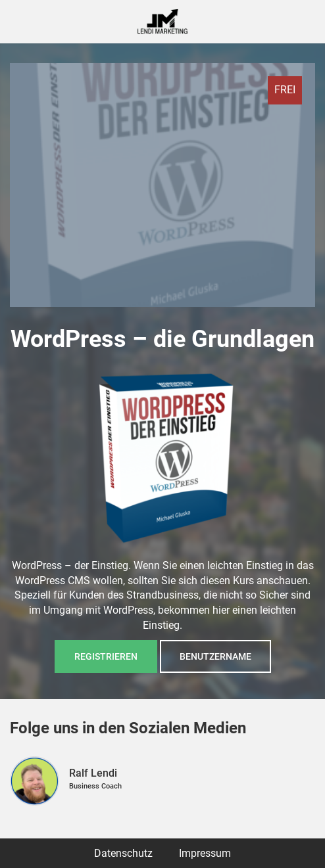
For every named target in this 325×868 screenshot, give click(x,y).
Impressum (205, 853)
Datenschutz (123, 853)
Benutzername (215, 656)
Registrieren (106, 656)
